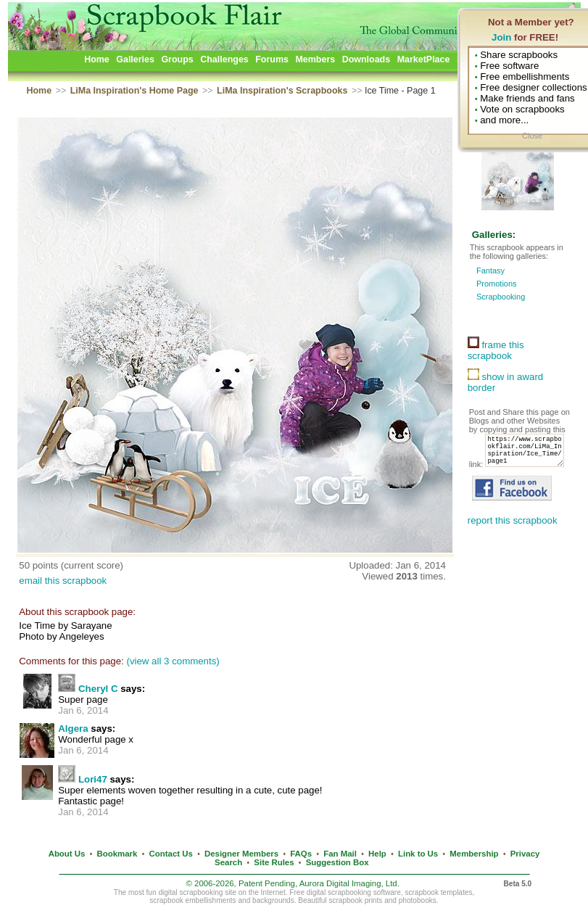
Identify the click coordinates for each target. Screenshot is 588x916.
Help (377, 854)
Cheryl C (98, 689)
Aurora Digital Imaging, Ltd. (349, 883)
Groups (177, 59)
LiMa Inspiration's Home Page (134, 91)
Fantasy (490, 271)
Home (97, 59)
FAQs (301, 854)
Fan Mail (340, 854)
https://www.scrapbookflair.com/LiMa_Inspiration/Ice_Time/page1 (513, 463)
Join (501, 37)
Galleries (135, 59)
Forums (272, 59)
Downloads (367, 59)
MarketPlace (424, 59)
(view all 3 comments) (173, 661)
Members (315, 59)
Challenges (224, 59)
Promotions (497, 284)
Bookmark (117, 854)
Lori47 (93, 779)
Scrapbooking (501, 297)
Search (228, 862)
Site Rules (274, 862)
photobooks (418, 900)
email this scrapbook (63, 581)
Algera (73, 729)
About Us (67, 854)
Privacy (525, 854)
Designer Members (241, 854)
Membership (474, 854)
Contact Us (171, 854)
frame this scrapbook (496, 350)
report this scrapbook (513, 536)
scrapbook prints (355, 900)
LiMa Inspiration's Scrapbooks (282, 91)
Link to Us (418, 854)
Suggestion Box (338, 862)
